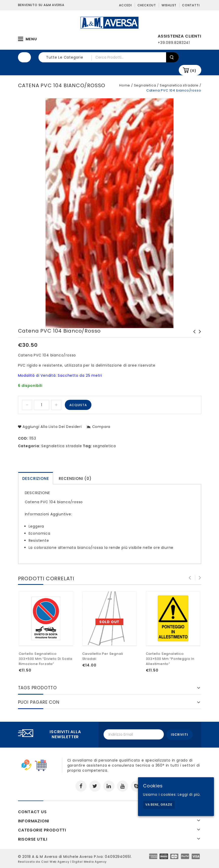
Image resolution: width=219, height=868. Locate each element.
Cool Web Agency (55, 861)
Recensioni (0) (75, 478)
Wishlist (169, 5)
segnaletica (104, 446)
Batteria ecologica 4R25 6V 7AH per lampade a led (198, 337)
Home (125, 85)
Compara (101, 427)
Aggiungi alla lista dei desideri (51, 427)
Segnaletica (145, 85)
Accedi (125, 5)
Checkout (147, 5)
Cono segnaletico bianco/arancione (193, 337)
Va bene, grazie (159, 804)
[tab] (36, 478)
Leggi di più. (189, 794)
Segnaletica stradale (179, 85)
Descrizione (36, 478)
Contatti (191, 5)
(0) (193, 71)
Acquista (78, 405)
